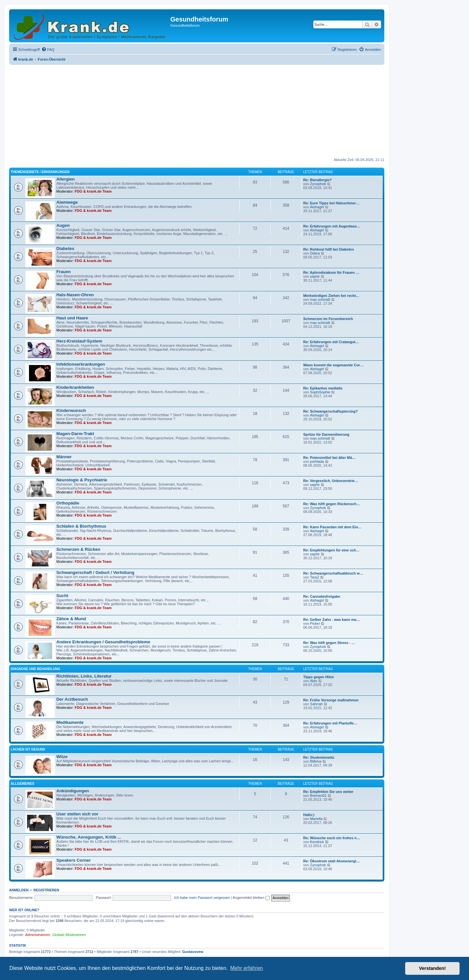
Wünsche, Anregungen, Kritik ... (89, 837)
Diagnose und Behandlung (36, 669)
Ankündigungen (73, 791)
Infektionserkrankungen (81, 364)
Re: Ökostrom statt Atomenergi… (332, 861)
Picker (315, 623)
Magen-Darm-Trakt (75, 434)
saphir (315, 276)
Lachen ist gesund (28, 749)
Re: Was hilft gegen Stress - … (329, 643)
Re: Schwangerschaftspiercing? (331, 411)
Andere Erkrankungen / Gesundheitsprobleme (103, 642)
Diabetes (65, 249)
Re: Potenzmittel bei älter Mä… (329, 458)
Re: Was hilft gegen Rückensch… (332, 504)
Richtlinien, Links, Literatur (84, 676)
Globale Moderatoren (69, 935)
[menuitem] (48, 50)
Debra (315, 253)
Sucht (62, 596)
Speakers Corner (74, 860)
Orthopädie (68, 503)
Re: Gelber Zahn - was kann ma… (332, 620)
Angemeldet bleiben (251, 898)
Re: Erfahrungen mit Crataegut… (331, 342)
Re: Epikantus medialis (323, 388)
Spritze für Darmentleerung (326, 434)
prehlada (317, 461)
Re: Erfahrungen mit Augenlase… (332, 226)
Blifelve (316, 761)
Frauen (64, 272)
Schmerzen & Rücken (78, 549)
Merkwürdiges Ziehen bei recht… (331, 296)
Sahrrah (316, 704)
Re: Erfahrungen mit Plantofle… (330, 723)
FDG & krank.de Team (93, 191)
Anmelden (19, 890)
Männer (64, 457)
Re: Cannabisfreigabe (322, 596)
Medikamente (70, 722)
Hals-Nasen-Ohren (75, 295)
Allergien (65, 179)
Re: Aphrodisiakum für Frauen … (331, 272)
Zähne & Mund (71, 619)
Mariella (316, 819)
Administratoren (38, 935)
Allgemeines (22, 784)
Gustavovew (193, 952)
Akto (314, 681)
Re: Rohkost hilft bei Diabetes (329, 249)
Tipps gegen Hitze (319, 677)
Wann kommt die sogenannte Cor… (333, 365)
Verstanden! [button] (433, 968)
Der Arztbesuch (72, 699)
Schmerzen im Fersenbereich (328, 319)
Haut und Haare (72, 318)
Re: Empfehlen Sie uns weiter (328, 792)
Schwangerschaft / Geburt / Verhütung (95, 572)
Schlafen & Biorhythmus (81, 526)
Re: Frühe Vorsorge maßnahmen (331, 700)
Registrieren (46, 890)
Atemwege (67, 202)
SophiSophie (320, 392)
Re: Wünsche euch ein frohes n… (332, 838)
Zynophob (318, 184)
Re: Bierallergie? (317, 180)
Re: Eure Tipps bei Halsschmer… (331, 203)
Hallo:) (309, 815)
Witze (62, 757)
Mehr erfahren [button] (247, 968)
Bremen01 (318, 796)
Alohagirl (317, 207)
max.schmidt (320, 300)
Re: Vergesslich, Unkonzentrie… (331, 481)
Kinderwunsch (71, 410)
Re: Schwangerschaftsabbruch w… (333, 573)
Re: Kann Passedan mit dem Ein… (332, 527)
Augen (63, 225)
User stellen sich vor (77, 814)
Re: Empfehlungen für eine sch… (331, 550)
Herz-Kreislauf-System (79, 341)
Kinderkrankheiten (75, 387)
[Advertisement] (197, 112)
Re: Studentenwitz (319, 757)
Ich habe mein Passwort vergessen (202, 898)
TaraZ (315, 577)
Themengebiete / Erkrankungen (40, 172)
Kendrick (317, 842)
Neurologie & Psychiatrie (82, 480)
